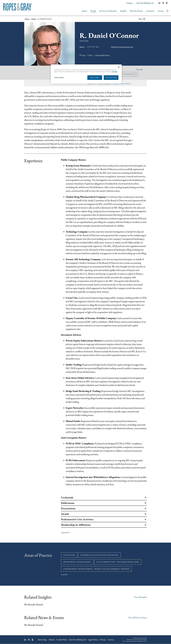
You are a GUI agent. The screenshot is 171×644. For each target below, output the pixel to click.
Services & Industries (108, 11)
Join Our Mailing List (145, 3)
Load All (64, 575)
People (93, 11)
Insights (123, 11)
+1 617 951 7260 (93, 47)
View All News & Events (138, 618)
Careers (161, 11)
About (84, 11)
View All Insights (140, 597)
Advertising (42, 640)
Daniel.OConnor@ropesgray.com (122, 47)
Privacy (103, 640)
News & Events (136, 11)
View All (139, 69)
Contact (129, 3)
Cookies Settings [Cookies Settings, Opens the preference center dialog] (59, 77)
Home (27, 19)
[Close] (119, 67)
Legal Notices (93, 640)
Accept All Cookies (111, 77)
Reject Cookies (95, 77)
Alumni (52, 640)
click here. (115, 72)
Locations (150, 11)
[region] (86, 74)
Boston (82, 47)
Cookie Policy (62, 640)
